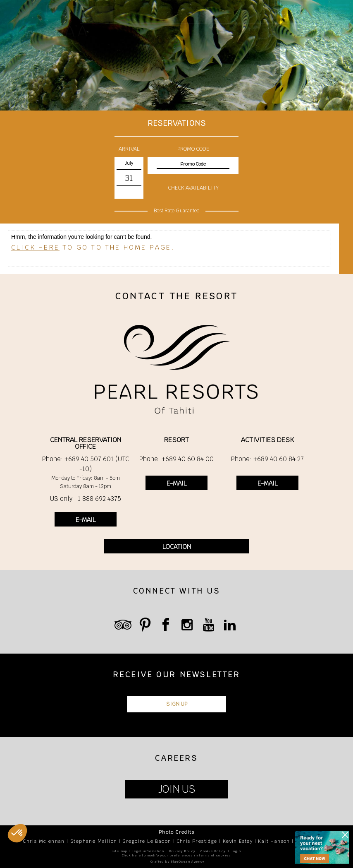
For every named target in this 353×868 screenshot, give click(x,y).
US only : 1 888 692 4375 (86, 499)
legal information (148, 851)
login (236, 851)
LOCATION (177, 547)
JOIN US (177, 789)
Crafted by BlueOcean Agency (178, 862)
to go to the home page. (93, 247)
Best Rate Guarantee (177, 211)
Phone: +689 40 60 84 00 (176, 459)
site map (120, 851)
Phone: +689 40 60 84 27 (267, 459)
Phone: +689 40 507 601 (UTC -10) (86, 464)
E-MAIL (86, 520)
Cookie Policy (213, 851)
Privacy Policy (182, 851)
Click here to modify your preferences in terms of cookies (176, 855)
